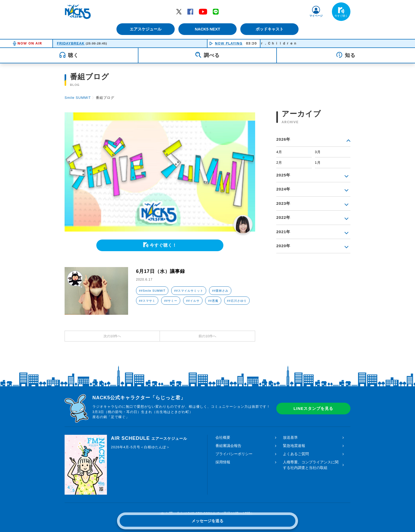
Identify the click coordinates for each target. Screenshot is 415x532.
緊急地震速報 (294, 446)
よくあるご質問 (296, 454)
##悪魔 (213, 301)
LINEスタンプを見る (313, 408)
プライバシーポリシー (234, 454)
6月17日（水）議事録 (161, 271)
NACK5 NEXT (207, 29)
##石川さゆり (237, 301)
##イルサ (193, 301)
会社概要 (223, 437)
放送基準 (290, 437)
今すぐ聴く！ (163, 245)
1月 (318, 163)
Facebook (190, 11)
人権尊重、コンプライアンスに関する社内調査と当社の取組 (311, 465)
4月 (279, 152)
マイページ (316, 16)
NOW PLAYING (229, 43)
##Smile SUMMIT (152, 291)
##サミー (171, 301)
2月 (279, 163)
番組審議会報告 (228, 446)
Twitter (179, 11)
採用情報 (223, 462)
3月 (318, 152)
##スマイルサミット (189, 291)
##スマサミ (147, 301)
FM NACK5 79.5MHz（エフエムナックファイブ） (78, 12)
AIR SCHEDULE (149, 438)
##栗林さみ (220, 291)
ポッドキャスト (270, 29)
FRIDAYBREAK (71, 43)
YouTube (203, 11)
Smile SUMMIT (78, 98)
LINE (216, 11)
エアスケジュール (145, 29)
